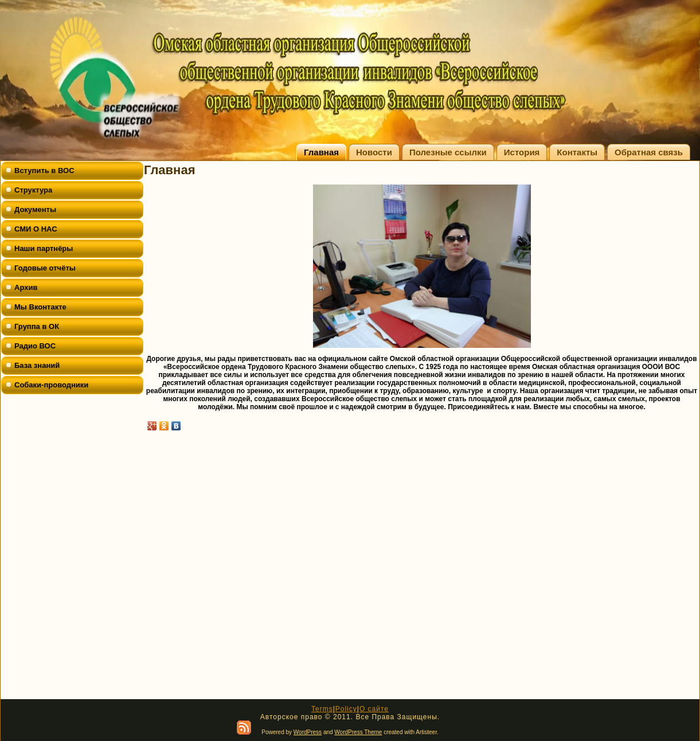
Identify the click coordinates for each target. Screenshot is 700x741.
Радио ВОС (35, 346)
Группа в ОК (37, 326)
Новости (374, 152)
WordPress (308, 732)
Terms (322, 709)
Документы (35, 209)
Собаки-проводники (51, 385)
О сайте (374, 709)
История (522, 152)
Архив (26, 287)
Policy (346, 709)
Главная (321, 152)
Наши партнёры (44, 248)
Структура (33, 190)
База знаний (37, 365)
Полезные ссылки (448, 152)
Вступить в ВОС (44, 170)
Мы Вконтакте (40, 307)
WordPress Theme (358, 732)
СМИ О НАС (36, 229)
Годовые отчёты (45, 268)
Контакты (577, 152)
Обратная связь (649, 152)
